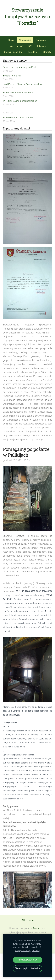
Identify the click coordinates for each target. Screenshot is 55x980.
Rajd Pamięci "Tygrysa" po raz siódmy (22, 84)
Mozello (37, 928)
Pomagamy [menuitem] (41, 40)
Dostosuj (36, 951)
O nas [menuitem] (11, 40)
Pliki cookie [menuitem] (28, 920)
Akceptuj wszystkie (28, 960)
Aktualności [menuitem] (25, 40)
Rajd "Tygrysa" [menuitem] (16, 46)
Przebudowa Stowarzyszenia (18, 93)
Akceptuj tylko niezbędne (27, 968)
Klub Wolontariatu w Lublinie (18, 118)
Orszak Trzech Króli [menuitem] (14, 52)
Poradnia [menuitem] (32, 52)
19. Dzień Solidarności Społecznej (20, 101)
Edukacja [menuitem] (42, 46)
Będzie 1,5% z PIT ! (13, 76)
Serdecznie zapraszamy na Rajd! (20, 67)
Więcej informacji (23, 951)
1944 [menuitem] (30, 46)
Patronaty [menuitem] (46, 52)
